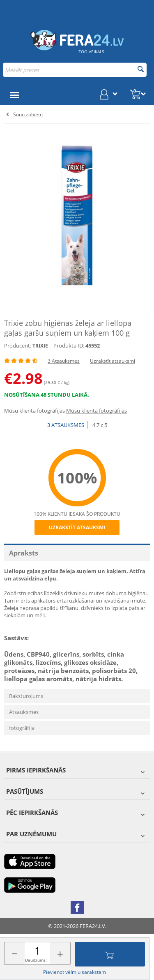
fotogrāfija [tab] (22, 728)
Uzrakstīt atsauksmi (113, 361)
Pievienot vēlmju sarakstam (75, 972)
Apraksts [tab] (24, 553)
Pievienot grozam (110, 954)
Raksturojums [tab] (26, 696)
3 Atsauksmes (64, 361)
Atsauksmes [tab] (24, 712)
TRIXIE (40, 346)
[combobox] (75, 70)
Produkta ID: (69, 345)
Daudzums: (36, 960)
